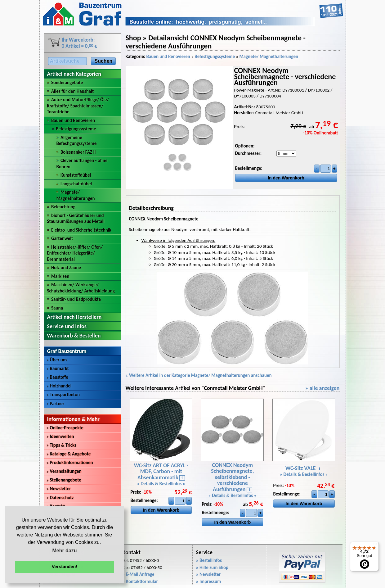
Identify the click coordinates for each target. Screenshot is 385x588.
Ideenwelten (60, 436)
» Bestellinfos (209, 560)
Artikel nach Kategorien (74, 74)
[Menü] (375, 545)
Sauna (57, 308)
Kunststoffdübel (76, 175)
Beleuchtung (63, 207)
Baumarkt (58, 369)
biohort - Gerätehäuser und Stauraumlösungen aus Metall (76, 219)
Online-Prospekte (65, 428)
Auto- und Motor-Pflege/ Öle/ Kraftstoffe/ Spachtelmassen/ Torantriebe (78, 106)
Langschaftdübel (76, 184)
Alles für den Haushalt (72, 91)
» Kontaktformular (140, 581)
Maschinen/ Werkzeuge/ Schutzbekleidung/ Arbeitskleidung (81, 288)
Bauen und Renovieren (73, 120)
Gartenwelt (62, 238)
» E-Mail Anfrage (139, 574)
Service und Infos (67, 326)
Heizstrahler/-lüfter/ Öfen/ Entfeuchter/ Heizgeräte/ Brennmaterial (75, 253)
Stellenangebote (64, 480)
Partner (56, 404)
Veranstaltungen (64, 471)
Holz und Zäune (66, 268)
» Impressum (209, 581)
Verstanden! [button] (65, 567)
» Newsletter (208, 574)
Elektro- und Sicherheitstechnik (81, 230)
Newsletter (59, 489)
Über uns (57, 360)
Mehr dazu (64, 551)
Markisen (60, 276)
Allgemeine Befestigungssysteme (77, 141)
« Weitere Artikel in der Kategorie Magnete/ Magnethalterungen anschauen (199, 375)
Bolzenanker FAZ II (78, 152)
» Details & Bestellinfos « (161, 484)
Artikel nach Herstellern (74, 317)
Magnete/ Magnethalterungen (76, 195)
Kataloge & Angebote (69, 454)
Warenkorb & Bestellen (74, 336)
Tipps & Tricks (62, 445)
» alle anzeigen (322, 388)
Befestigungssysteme (76, 129)
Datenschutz (60, 498)
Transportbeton (63, 395)
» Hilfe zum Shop (212, 568)
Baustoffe (57, 377)
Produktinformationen (70, 463)
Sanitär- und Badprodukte (76, 299)
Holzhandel (59, 386)
